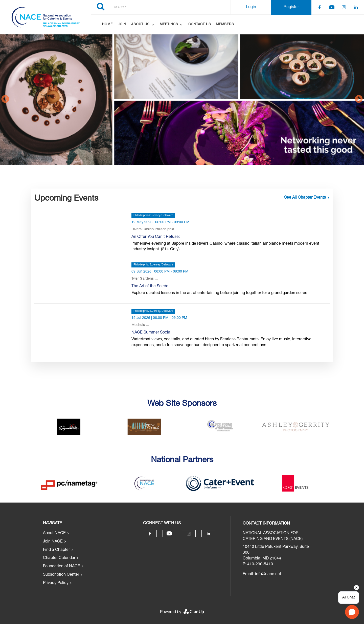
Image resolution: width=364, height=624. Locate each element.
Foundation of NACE (62, 567)
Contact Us (200, 25)
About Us (140, 25)
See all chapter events (305, 198)
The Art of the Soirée (150, 286)
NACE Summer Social (151, 333)
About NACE (54, 533)
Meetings (169, 25)
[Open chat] (352, 612)
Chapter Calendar (59, 558)
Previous (5, 99)
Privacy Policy (56, 583)
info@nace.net (268, 574)
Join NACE (53, 542)
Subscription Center (61, 575)
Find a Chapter (56, 550)
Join (122, 25)
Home (107, 25)
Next (359, 99)
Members (225, 25)
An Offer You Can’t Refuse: (156, 237)
